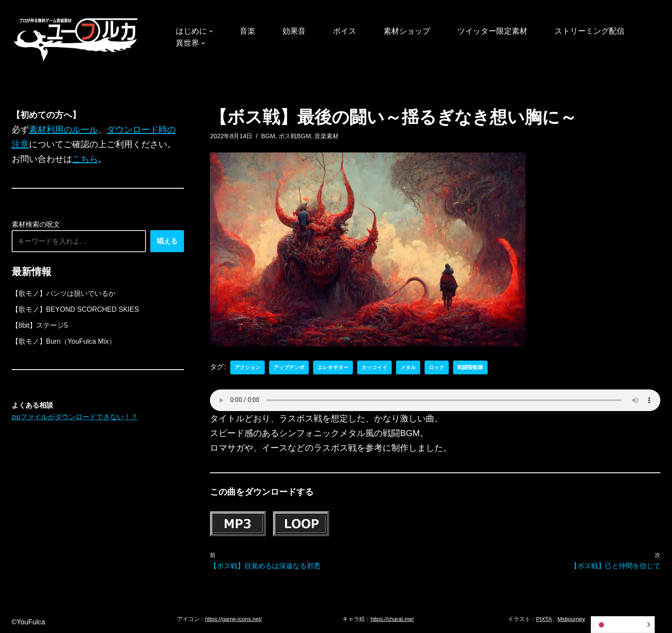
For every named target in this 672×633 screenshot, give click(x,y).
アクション (247, 367)
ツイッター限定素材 (492, 31)
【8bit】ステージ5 (40, 325)
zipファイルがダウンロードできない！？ (75, 417)
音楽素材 (326, 136)
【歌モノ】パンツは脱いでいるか (63, 293)
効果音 (294, 31)
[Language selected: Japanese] (623, 625)
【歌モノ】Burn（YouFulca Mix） (64, 341)
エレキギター (333, 367)
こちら (85, 159)
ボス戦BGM (295, 136)
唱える (167, 241)
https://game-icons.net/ (234, 619)
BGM (268, 136)
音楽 (247, 31)
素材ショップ (407, 31)
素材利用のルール (63, 130)
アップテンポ (289, 367)
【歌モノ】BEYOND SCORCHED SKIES (75, 309)
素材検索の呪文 (36, 224)
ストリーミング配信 (590, 31)
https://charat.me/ (392, 619)
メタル (408, 367)
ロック (437, 367)
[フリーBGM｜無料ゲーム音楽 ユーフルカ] (76, 38)
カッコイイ (374, 367)
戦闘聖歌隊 (470, 367)
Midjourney (571, 619)
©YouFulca (29, 622)
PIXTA (544, 619)
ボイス (345, 31)
